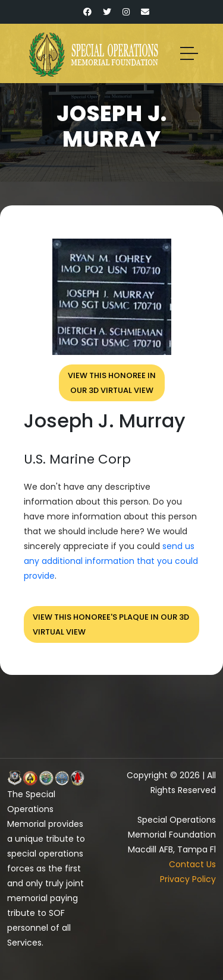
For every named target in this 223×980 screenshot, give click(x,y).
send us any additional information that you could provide (111, 561)
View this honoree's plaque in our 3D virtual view (111, 624)
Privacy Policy (188, 879)
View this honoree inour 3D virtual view (112, 383)
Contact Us (192, 864)
